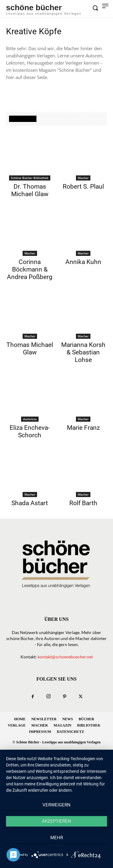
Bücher (86, 719)
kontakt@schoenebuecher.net (65, 657)
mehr (57, 838)
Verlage (17, 725)
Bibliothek (89, 725)
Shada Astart (30, 503)
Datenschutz (70, 732)
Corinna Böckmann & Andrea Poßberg (30, 269)
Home (20, 719)
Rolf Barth (83, 503)
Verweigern (56, 805)
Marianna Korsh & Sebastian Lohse (83, 352)
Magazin (63, 725)
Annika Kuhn (83, 262)
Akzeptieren (56, 821)
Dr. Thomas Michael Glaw (30, 190)
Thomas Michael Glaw (30, 349)
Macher (83, 178)
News (68, 719)
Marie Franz (83, 428)
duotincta (30, 419)
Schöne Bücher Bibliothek (30, 178)
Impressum (40, 732)
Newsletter (44, 719)
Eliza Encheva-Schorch (30, 431)
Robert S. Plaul (83, 187)
